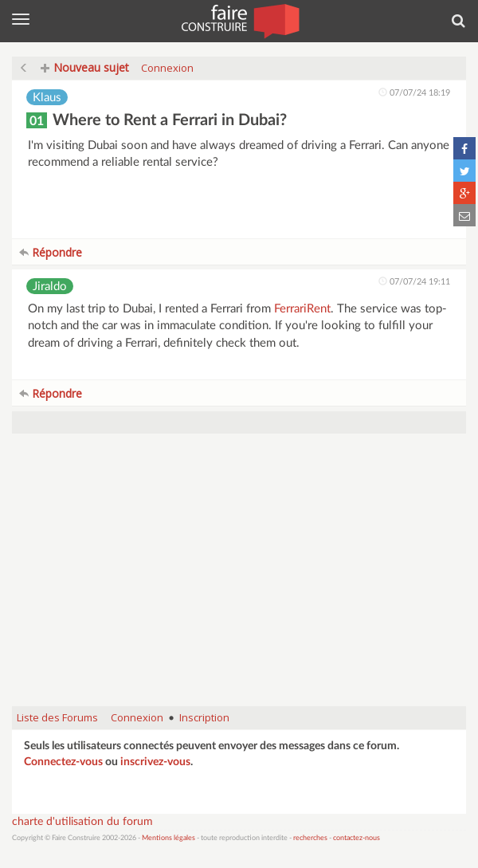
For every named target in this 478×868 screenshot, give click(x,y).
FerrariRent (302, 309)
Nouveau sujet (85, 67)
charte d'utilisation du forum (82, 822)
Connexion (167, 68)
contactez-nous (357, 838)
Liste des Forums (57, 717)
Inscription (204, 717)
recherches (310, 838)
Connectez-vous (63, 762)
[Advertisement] (239, 578)
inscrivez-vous (155, 762)
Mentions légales (168, 838)
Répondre (51, 252)
